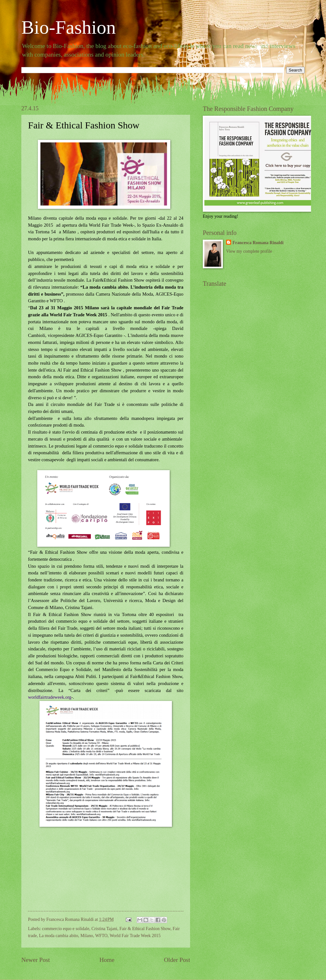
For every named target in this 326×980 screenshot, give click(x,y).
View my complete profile (249, 251)
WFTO (101, 936)
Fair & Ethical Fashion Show (145, 929)
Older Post (177, 960)
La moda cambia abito (58, 936)
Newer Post (36, 960)
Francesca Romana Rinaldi (258, 243)
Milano (87, 936)
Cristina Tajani (104, 929)
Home (107, 960)
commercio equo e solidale (66, 929)
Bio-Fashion (69, 27)
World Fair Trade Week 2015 (135, 936)
